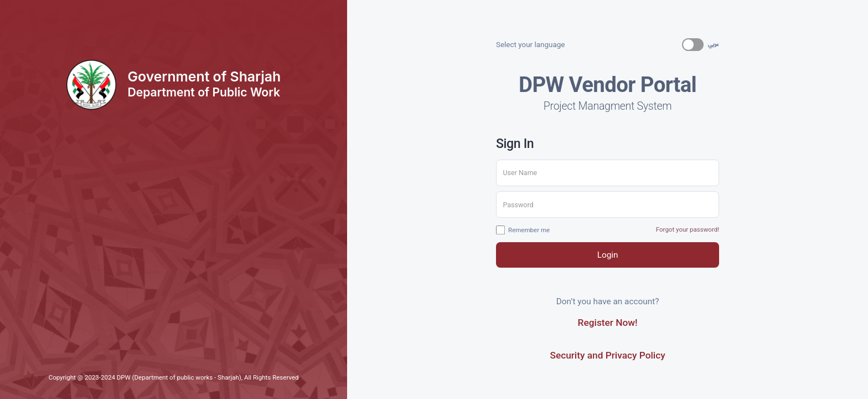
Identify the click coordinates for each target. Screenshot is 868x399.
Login (608, 255)
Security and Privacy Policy (607, 355)
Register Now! (608, 323)
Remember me (523, 230)
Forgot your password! (688, 229)
